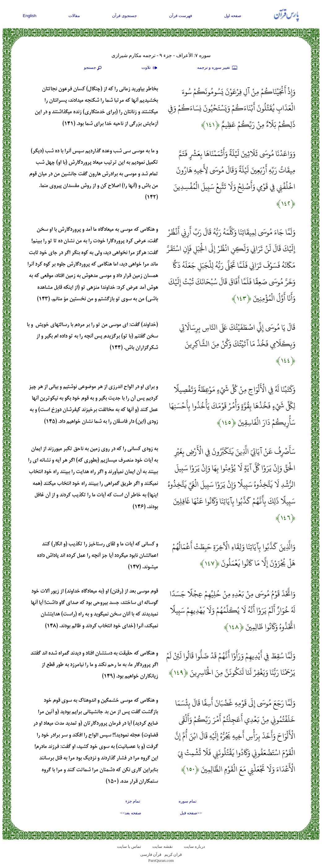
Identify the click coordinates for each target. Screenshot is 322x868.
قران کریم (173, 855)
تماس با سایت (129, 846)
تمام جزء (133, 801)
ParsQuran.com (161, 860)
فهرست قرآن (181, 16)
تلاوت (150, 68)
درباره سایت (194, 846)
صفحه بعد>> (131, 813)
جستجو (94, 68)
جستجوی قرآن (124, 16)
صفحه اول (233, 16)
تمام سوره (188, 801)
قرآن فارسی (151, 855)
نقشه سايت (162, 846)
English (30, 16)
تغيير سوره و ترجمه (218, 68)
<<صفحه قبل (191, 813)
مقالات (74, 16)
